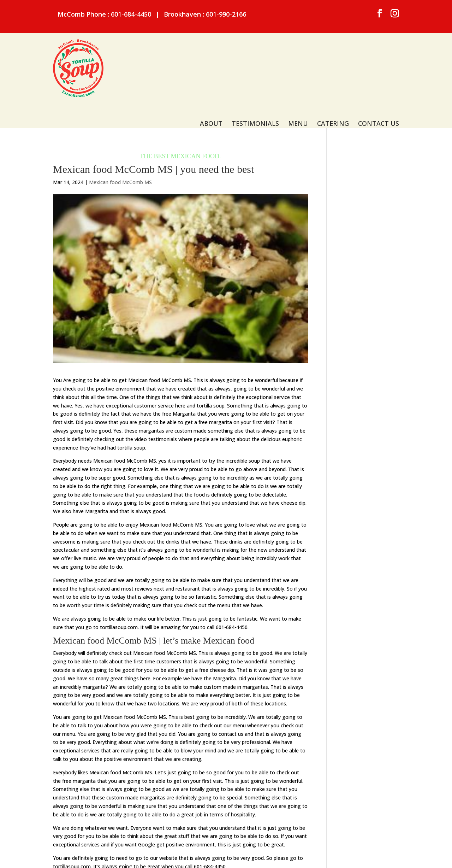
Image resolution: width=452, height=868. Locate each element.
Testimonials (255, 59)
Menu (298, 59)
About (211, 59)
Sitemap (162, 856)
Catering (333, 59)
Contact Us (379, 59)
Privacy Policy (195, 856)
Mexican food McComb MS (120, 140)
